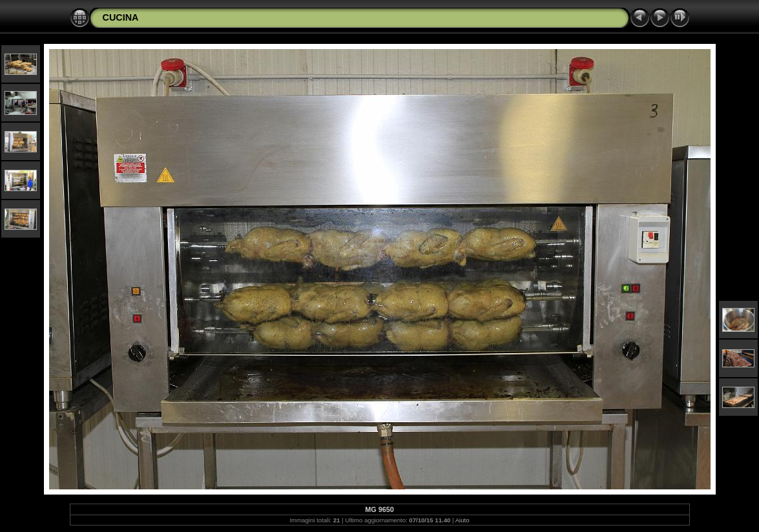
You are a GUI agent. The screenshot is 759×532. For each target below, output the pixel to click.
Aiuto (463, 520)
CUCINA (121, 17)
